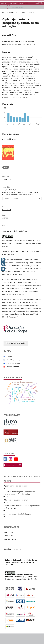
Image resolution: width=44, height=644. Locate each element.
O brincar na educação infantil (16, 500)
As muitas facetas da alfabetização (17, 514)
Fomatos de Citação (11, 199)
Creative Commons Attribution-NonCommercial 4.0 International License (22, 243)
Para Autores (8, 536)
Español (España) (13, 367)
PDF (6, 167)
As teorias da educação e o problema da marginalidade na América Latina (19, 493)
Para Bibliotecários (10, 539)
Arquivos (12, 12)
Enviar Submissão (16, 343)
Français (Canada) (13, 360)
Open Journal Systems (12, 549)
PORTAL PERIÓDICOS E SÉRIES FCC (15, 3)
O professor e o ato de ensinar (15, 486)
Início (4, 12)
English (9, 356)
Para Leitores (8, 532)
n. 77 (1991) (22, 12)
